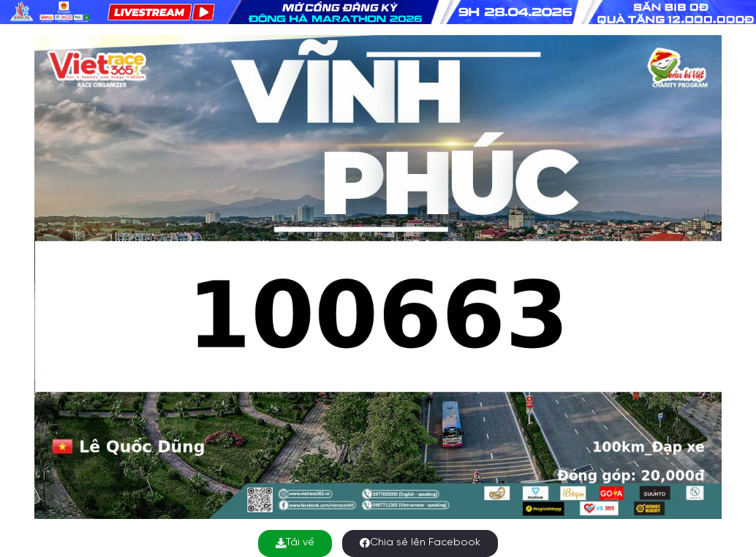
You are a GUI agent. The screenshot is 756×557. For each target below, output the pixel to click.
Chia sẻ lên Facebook (420, 543)
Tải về (295, 543)
